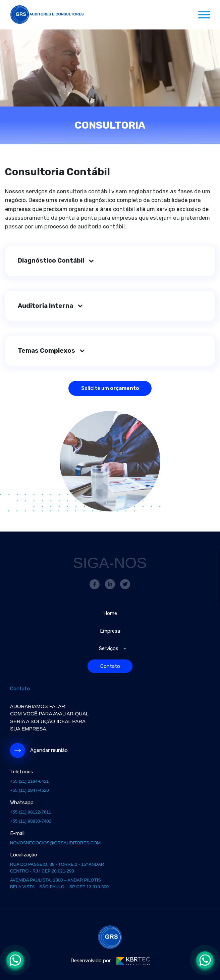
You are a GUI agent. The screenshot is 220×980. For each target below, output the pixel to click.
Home (110, 613)
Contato (110, 666)
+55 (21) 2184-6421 (30, 781)
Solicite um (110, 388)
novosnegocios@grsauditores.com (55, 843)
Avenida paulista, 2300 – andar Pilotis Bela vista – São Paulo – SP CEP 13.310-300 (59, 883)
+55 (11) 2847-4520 (30, 790)
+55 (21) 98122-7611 (31, 812)
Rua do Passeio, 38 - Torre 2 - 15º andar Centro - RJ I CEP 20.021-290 (57, 868)
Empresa (110, 631)
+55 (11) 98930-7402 (31, 821)
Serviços (109, 648)
